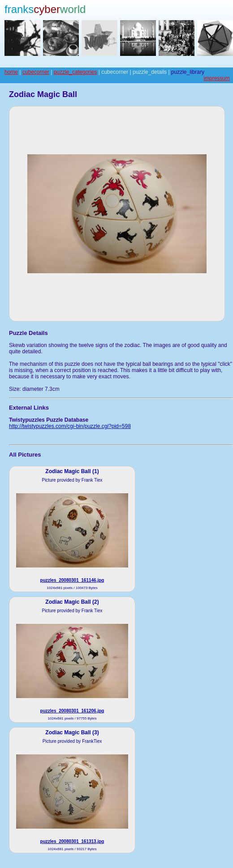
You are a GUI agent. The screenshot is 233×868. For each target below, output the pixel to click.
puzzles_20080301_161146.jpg (72, 580)
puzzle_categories (76, 72)
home (11, 72)
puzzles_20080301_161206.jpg (72, 711)
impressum (217, 78)
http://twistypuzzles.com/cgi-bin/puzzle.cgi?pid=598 (70, 426)
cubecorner (36, 72)
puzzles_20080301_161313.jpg (72, 841)
